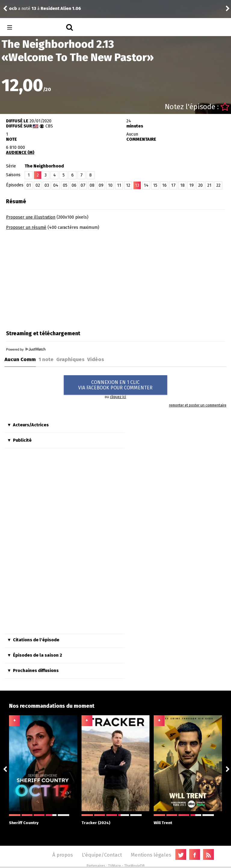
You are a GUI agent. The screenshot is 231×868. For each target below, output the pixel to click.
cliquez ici (118, 397)
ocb (13, 9)
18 (182, 185)
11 (119, 185)
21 (209, 185)
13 (137, 185)
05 (65, 185)
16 (164, 185)
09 (101, 185)
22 (218, 185)
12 (128, 185)
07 (83, 185)
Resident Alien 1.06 (61, 9)
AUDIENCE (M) (20, 153)
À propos (63, 855)
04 (56, 185)
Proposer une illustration (31, 217)
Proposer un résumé (26, 227)
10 (110, 185)
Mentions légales (151, 855)
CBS (49, 126)
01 (29, 185)
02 (38, 185)
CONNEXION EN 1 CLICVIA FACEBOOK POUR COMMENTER (115, 385)
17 (173, 185)
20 (200, 185)
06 (74, 185)
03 (47, 185)
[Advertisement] (57, 278)
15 (155, 185)
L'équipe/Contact (102, 855)
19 (191, 185)
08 (92, 185)
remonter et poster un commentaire (198, 405)
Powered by (26, 349)
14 (146, 185)
